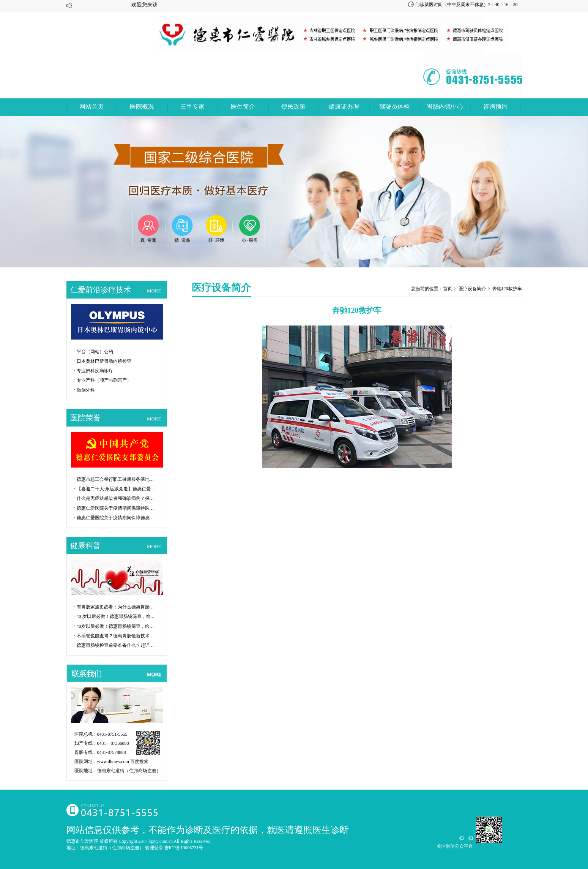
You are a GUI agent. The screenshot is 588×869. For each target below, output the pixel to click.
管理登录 (154, 848)
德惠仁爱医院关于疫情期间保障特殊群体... (117, 508)
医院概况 (142, 107)
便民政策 (293, 107)
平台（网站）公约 (95, 352)
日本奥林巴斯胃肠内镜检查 (104, 361)
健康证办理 (344, 107)
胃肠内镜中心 (445, 107)
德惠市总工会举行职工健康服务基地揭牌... (117, 479)
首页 (448, 289)
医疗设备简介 (472, 289)
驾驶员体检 (394, 107)
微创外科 (86, 390)
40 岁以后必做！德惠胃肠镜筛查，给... (115, 616)
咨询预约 (495, 107)
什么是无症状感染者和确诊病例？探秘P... (117, 498)
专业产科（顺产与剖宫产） (104, 380)
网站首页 (91, 107)
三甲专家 (192, 107)
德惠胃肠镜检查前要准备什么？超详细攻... (117, 645)
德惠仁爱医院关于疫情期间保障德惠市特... (117, 518)
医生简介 (243, 107)
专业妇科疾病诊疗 (95, 371)
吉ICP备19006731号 (184, 848)
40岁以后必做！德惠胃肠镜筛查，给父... (117, 626)
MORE (154, 291)
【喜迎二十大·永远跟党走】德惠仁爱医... (117, 489)
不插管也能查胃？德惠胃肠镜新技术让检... (117, 636)
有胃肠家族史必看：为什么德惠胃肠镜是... (117, 607)
